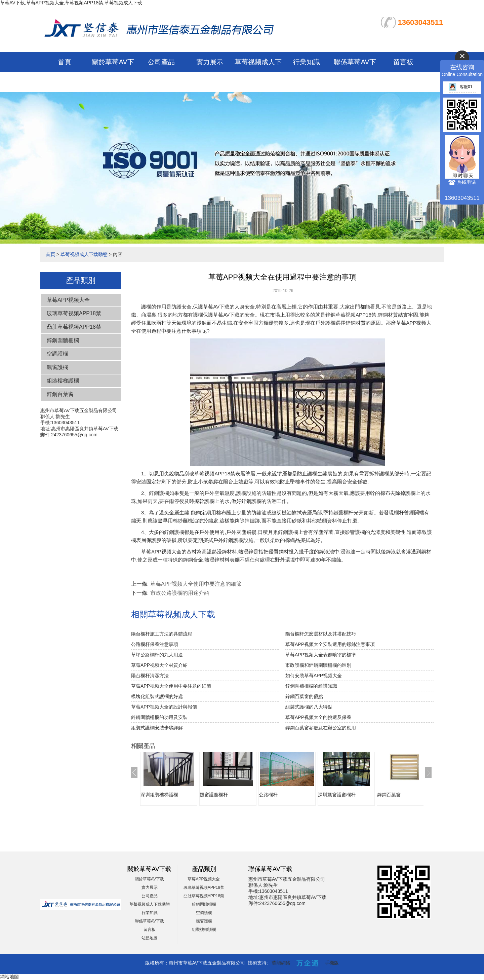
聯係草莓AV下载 (149, 921)
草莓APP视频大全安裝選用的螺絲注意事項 (330, 644)
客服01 (460, 87)
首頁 (65, 62)
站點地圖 (150, 938)
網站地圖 (9, 977)
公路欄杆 (268, 795)
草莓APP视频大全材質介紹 (159, 665)
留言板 (403, 62)
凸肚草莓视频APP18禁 (74, 327)
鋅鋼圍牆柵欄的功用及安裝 (159, 717)
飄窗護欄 (57, 367)
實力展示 (210, 62)
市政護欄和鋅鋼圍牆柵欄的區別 (318, 665)
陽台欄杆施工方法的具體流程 (162, 634)
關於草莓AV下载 (149, 879)
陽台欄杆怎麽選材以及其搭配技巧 (321, 634)
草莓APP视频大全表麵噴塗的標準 (321, 655)
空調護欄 (57, 354)
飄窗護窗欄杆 (214, 795)
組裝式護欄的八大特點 (309, 707)
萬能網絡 (281, 963)
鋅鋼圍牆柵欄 (63, 340)
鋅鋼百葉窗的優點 (304, 696)
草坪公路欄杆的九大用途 (157, 655)
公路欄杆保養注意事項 (155, 644)
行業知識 (307, 62)
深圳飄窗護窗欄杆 (337, 795)
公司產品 (161, 62)
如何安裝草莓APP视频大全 (314, 676)
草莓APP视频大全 (68, 300)
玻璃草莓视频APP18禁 (74, 313)
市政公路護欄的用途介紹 (180, 593)
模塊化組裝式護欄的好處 (157, 696)
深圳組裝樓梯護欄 (159, 795)
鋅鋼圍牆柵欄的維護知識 (311, 686)
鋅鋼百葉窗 (60, 394)
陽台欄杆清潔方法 (150, 676)
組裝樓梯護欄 (63, 381)
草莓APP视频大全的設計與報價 (164, 707)
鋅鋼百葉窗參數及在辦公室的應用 (321, 728)
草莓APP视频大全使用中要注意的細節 (196, 584)
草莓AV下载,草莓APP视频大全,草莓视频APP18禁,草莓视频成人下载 (71, 3)
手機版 (332, 963)
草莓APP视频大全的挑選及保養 (318, 717)
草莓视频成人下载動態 (84, 254)
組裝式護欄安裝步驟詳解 (157, 728)
